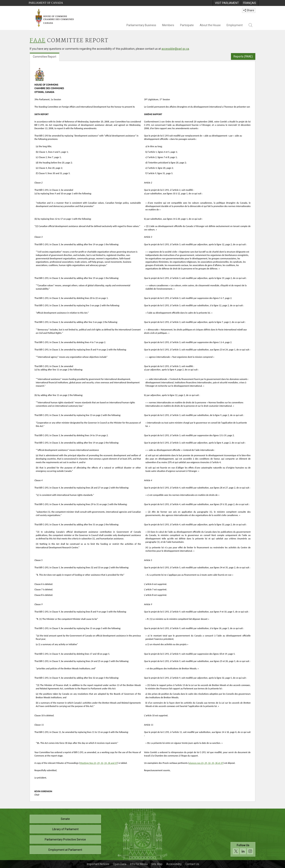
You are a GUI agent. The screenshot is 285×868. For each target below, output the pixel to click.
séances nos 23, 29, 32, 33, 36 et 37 (206, 763)
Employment (235, 25)
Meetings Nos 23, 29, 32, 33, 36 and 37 (99, 763)
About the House (210, 25)
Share (249, 10)
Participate (187, 25)
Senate (65, 819)
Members (168, 25)
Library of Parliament (65, 829)
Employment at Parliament (65, 850)
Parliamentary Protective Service (65, 839)
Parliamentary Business (141, 25)
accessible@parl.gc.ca (175, 49)
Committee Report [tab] (45, 57)
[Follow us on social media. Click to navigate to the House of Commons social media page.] (243, 849)
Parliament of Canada (46, 3)
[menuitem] (227, 3)
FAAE (38, 41)
